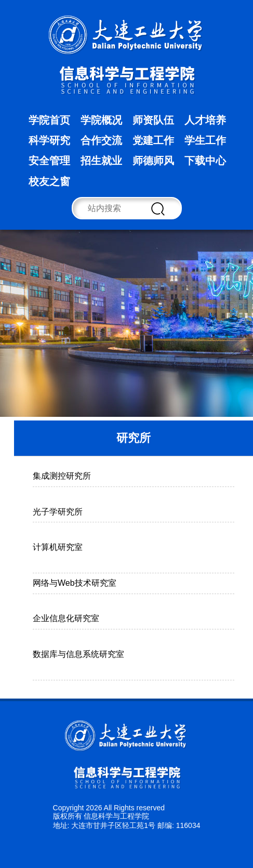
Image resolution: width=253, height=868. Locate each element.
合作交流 (101, 140)
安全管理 (49, 161)
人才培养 (205, 120)
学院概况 (101, 120)
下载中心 (205, 161)
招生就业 (101, 161)
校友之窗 (49, 181)
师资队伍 (153, 120)
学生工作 (205, 140)
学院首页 (49, 120)
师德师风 (153, 161)
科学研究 (49, 140)
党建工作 (153, 140)
